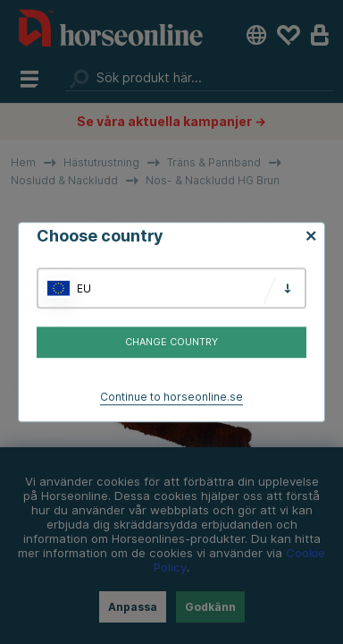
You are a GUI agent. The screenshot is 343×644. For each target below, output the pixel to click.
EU (84, 288)
